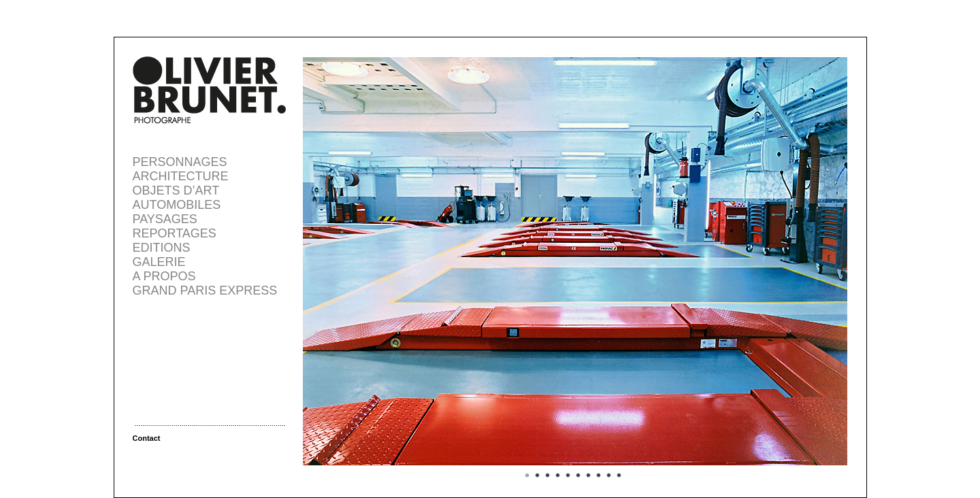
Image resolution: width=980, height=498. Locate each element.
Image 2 (538, 476)
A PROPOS (164, 276)
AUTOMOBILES (177, 205)
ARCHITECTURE (181, 176)
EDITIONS (162, 248)
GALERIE (159, 262)
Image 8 (599, 476)
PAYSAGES (165, 219)
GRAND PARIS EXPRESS (205, 290)
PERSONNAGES (180, 162)
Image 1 (527, 476)
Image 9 (609, 476)
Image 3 (548, 476)
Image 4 (558, 476)
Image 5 (568, 476)
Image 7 (589, 476)
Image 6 (578, 476)
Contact (147, 438)
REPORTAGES (175, 233)
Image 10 (619, 476)
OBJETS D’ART (176, 190)
